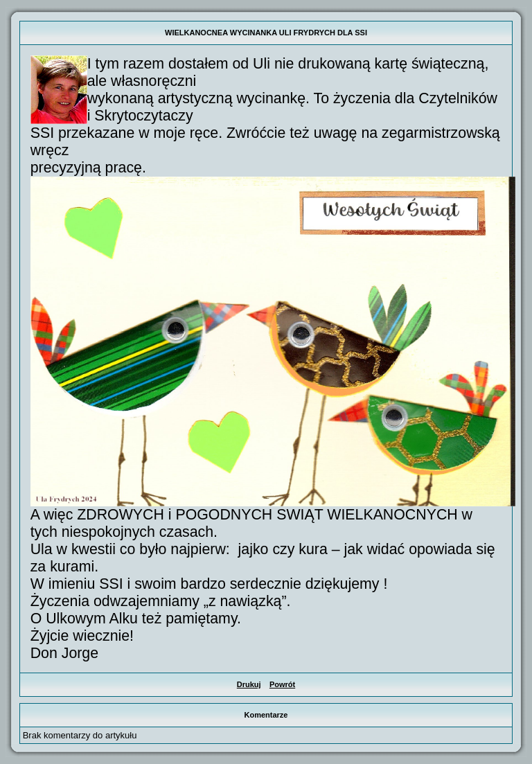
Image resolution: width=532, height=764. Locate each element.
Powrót (282, 684)
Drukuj (249, 684)
